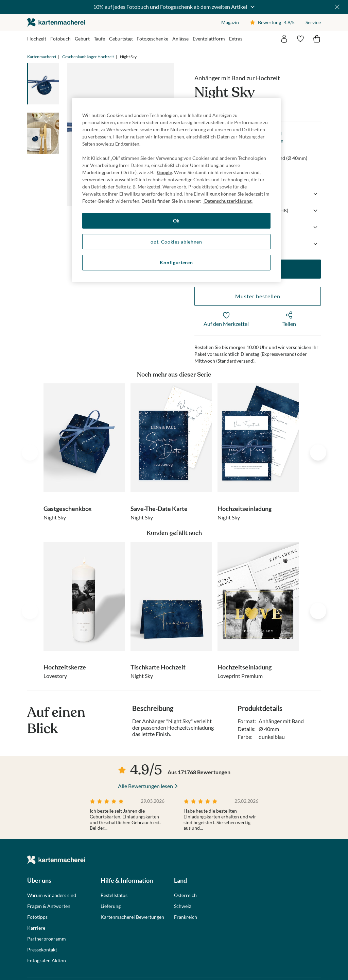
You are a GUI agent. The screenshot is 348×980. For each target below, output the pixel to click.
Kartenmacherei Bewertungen (132, 917)
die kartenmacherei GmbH (56, 22)
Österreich (185, 895)
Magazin (230, 22)
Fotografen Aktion (47, 961)
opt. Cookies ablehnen (176, 242)
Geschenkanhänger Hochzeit (88, 57)
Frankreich (186, 917)
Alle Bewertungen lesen (145, 786)
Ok (176, 221)
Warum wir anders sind (52, 895)
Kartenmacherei (42, 57)
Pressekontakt (42, 950)
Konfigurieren (176, 262)
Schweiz (182, 906)
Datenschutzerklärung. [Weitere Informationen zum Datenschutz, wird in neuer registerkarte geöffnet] (228, 201)
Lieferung (111, 906)
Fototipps (37, 917)
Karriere (36, 928)
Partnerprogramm (47, 939)
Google (164, 172)
